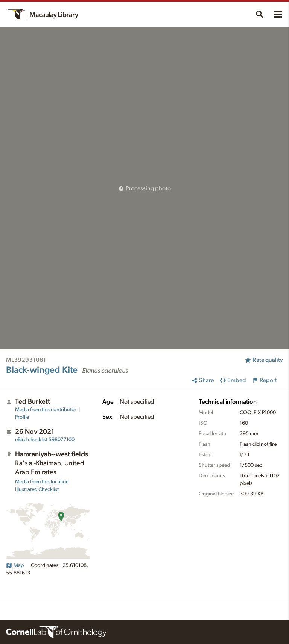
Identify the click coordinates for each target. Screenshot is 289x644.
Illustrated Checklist (37, 489)
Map (15, 565)
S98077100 (45, 440)
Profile (22, 417)
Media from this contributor (46, 410)
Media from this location (42, 482)
